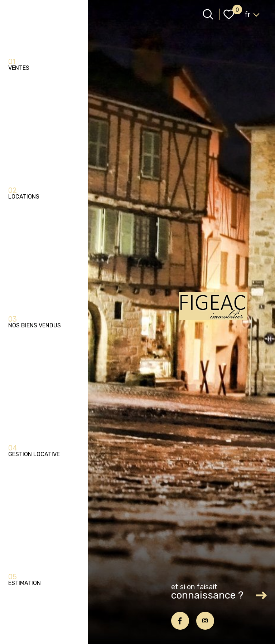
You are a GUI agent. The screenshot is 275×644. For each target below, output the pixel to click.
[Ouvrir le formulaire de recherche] (208, 14)
